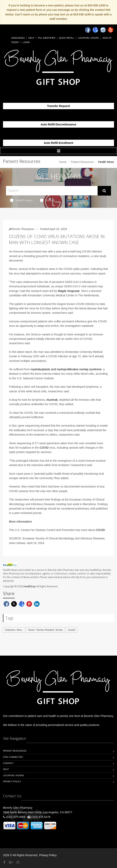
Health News (21, 200)
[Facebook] (88, 30)
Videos (48, 200)
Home (63, 162)
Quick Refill (66, 38)
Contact (8, 763)
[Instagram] (103, 30)
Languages (18, 38)
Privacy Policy (12, 781)
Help (31, 38)
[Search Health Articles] (52, 191)
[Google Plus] (11, 862)
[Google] (95, 30)
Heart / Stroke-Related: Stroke (45, 630)
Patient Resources (82, 162)
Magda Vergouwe (69, 291)
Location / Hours (88, 38)
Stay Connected (13, 757)
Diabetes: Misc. (14, 630)
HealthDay (29, 586)
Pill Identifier (47, 38)
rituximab (52, 400)
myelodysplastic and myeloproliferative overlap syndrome (66, 369)
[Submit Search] (104, 191)
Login (26, 42)
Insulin (72, 630)
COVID (44, 448)
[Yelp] (111, 30)
